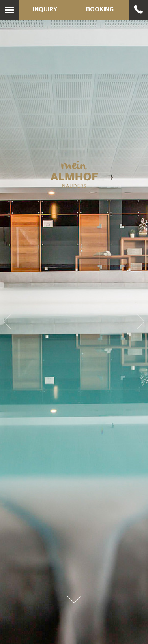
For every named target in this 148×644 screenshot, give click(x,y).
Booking (100, 9)
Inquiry (45, 9)
